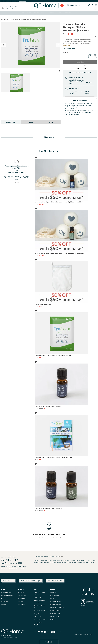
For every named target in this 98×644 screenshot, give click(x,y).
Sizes (31, 122)
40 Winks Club (22, 599)
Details (17, 182)
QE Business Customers (57, 607)
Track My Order (22, 596)
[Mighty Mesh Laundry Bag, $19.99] (66, 282)
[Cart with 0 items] (96, 5)
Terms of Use (5, 638)
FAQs (3, 599)
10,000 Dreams (55, 616)
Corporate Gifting (55, 610)
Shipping (4, 605)
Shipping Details (87, 92)
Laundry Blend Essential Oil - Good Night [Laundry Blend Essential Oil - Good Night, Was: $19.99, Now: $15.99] (48, 406)
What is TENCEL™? (39, 611)
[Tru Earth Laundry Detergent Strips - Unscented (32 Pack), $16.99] (66, 333)
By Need (59, 13)
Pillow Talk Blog (38, 617)
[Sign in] (71, 5)
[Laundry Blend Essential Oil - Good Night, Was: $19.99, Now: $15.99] (66, 384)
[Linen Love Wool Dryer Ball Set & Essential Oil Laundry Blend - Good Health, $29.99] (66, 231)
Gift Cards (20, 602)
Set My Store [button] (89, 83)
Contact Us (8, 580)
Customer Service (6, 593)
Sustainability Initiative (40, 620)
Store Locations (55, 580)
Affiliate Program (55, 613)
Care (51, 122)
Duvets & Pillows (40, 13)
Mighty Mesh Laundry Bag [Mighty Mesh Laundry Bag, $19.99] (43, 304)
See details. (23, 1)
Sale (75, 13)
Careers (52, 599)
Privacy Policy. (61, 556)
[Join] (78, 5)
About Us (53, 593)
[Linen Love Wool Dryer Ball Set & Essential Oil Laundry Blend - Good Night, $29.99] (66, 180)
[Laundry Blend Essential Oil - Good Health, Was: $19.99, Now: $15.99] (66, 486)
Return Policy (75, 114)
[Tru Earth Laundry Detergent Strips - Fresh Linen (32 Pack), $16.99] (66, 435)
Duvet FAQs (37, 598)
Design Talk (37, 614)
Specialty (68, 13)
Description (11, 122)
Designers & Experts (56, 605)
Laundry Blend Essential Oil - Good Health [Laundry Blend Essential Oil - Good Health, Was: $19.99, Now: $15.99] (49, 508)
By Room (51, 13)
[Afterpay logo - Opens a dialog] (76, 68)
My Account (21, 593)
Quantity (66, 52)
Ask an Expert (5, 602)
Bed (23, 13)
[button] (11, 8)
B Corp (52, 619)
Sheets (29, 13)
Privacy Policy (14, 638)
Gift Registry (21, 605)
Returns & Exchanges (31, 580)
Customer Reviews (55, 602)
